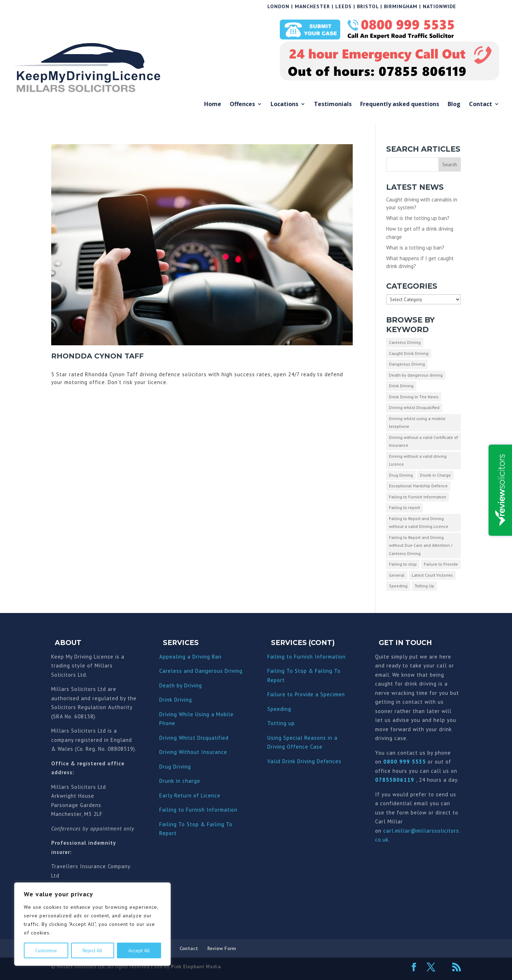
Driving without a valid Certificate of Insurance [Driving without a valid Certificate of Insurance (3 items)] (423, 441)
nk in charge (184, 781)
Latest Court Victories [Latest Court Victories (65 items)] (432, 575)
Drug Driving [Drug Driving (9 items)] (401, 475)
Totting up (281, 723)
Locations (284, 104)
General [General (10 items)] (397, 575)
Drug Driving (175, 767)
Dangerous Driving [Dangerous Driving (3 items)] (407, 364)
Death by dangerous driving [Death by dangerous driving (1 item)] (416, 375)
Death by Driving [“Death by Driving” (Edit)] (181, 685)
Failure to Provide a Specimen (306, 694)
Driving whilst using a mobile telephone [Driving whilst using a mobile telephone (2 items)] (417, 423)
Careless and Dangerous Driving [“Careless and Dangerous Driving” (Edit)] (201, 671)
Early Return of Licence (190, 795)
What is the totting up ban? (418, 218)
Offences (242, 104)
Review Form (222, 948)
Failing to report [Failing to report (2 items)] (404, 507)
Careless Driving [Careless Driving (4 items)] (405, 342)
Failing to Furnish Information (198, 810)
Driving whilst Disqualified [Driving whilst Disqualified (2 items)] (414, 407)
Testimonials (333, 104)
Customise (46, 950)
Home (213, 104)
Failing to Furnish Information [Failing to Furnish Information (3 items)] (418, 497)
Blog (454, 104)
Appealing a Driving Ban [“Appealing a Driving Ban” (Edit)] (190, 657)
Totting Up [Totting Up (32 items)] (424, 586)
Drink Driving (176, 700)
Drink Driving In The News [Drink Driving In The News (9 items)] (414, 397)
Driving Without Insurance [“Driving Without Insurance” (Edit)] (193, 752)
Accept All (139, 950)
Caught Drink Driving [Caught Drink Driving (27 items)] (409, 353)
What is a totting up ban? (415, 248)
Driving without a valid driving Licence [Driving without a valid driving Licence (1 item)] (418, 460)
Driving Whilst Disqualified (194, 738)
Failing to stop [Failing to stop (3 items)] (403, 564)
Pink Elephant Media (196, 967)
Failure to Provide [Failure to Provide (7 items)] (441, 564)
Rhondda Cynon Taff (97, 356)
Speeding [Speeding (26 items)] (398, 586)
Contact (481, 104)
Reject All (92, 950)
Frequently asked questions (400, 104)
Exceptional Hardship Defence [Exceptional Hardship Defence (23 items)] (418, 486)
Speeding (279, 709)
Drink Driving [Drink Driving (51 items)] (401, 386)
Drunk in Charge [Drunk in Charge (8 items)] (435, 475)
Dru (164, 781)
